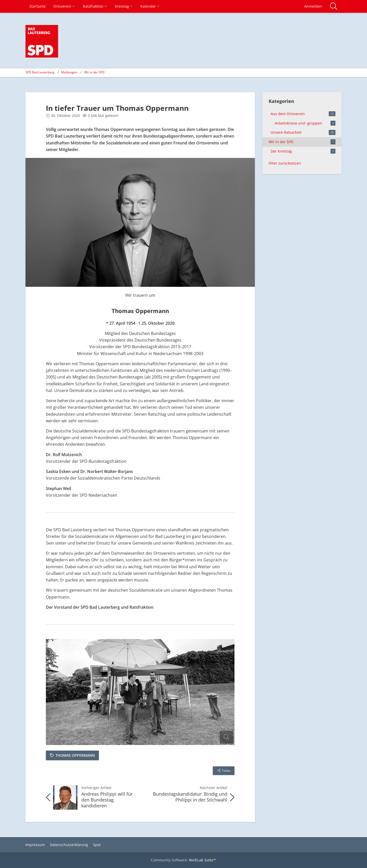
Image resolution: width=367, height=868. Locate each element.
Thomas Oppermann (75, 755)
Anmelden (313, 6)
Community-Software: (183, 860)
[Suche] (334, 6)
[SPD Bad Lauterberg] (42, 41)
